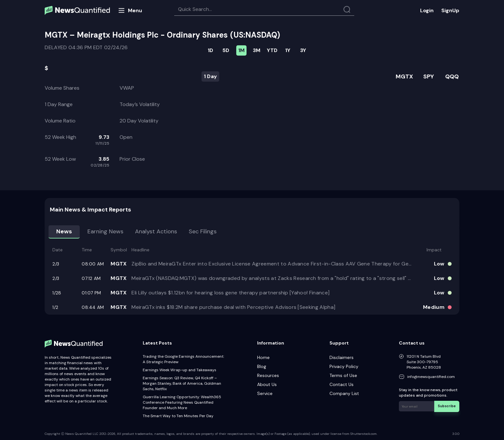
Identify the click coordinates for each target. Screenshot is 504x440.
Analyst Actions (156, 231)
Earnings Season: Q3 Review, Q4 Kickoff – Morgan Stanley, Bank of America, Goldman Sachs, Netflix (182, 383)
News (64, 231)
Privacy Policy (344, 366)
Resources (268, 375)
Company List (344, 393)
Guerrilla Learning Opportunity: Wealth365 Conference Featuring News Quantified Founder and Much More (182, 402)
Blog (262, 366)
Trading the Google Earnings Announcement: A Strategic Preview (183, 359)
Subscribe (448, 406)
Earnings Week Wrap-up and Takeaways (180, 370)
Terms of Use (343, 375)
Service (265, 393)
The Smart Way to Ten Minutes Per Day (178, 416)
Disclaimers (342, 357)
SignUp (450, 10)
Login (427, 10)
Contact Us (342, 384)
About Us (267, 384)
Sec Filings (203, 231)
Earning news (105, 231)
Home (263, 357)
